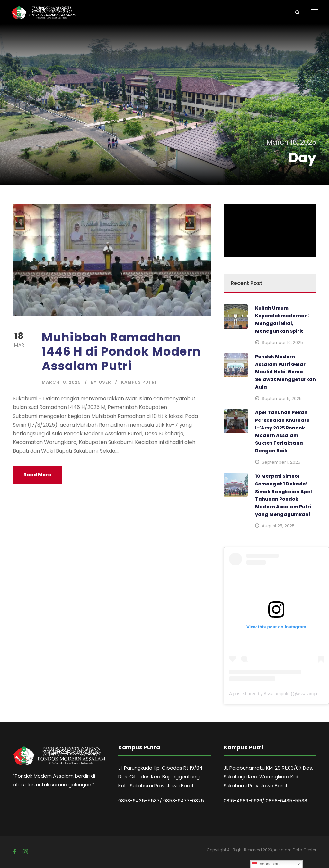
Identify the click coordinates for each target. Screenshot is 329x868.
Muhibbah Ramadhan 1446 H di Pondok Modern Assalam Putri (121, 352)
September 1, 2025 (281, 462)
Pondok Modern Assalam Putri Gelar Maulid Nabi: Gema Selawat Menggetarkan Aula (285, 372)
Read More (37, 475)
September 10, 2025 (282, 343)
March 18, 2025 (61, 382)
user (105, 382)
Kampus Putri (139, 382)
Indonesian (266, 864)
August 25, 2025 (278, 526)
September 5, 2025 (282, 398)
